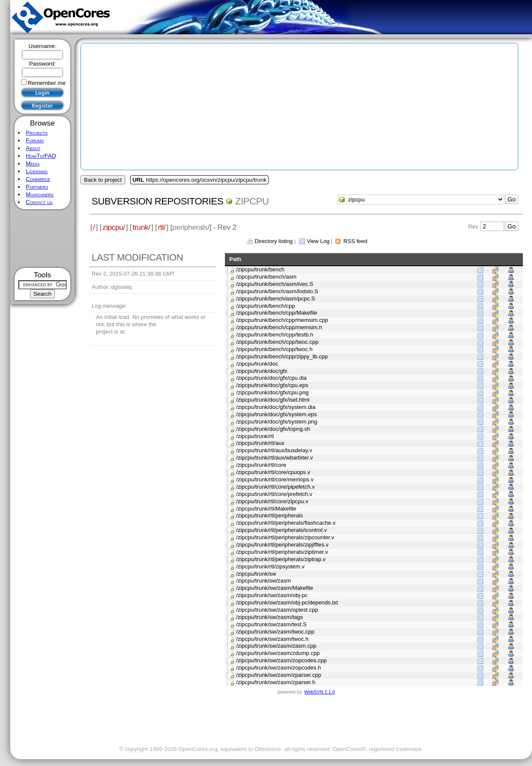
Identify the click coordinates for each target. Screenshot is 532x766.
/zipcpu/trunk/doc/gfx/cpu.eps (272, 385)
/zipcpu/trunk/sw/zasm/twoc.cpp (275, 632)
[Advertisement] (43, 239)
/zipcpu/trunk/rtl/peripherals (269, 515)
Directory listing (274, 241)
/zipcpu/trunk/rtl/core (261, 465)
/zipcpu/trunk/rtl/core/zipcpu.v (272, 501)
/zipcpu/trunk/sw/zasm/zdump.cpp (278, 653)
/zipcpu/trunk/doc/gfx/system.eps (276, 414)
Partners (37, 187)
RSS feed (356, 241)
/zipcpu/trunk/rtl (255, 436)
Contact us (39, 202)
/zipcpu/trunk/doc (257, 364)
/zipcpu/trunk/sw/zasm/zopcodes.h (278, 668)
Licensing (37, 171)
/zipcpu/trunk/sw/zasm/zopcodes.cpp (281, 660)
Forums (35, 140)
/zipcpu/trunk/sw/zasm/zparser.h (276, 682)
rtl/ (162, 227)
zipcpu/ (114, 227)
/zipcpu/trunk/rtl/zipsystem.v (270, 566)
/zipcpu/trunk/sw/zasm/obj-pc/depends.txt (287, 602)
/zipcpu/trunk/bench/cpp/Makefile (276, 313)
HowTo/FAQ (41, 156)
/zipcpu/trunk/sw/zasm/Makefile (275, 588)
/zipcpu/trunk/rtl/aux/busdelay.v (274, 450)
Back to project (103, 180)
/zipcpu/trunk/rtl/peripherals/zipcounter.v (285, 537)
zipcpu (252, 201)
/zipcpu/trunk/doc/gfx (262, 371)
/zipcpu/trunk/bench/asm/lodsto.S (277, 291)
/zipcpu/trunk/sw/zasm (263, 581)
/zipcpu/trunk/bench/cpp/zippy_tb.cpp (282, 356)
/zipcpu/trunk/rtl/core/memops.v (275, 479)
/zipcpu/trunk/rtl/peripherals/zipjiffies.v (282, 545)
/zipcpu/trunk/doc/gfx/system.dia (276, 407)
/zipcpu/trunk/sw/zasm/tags (269, 617)
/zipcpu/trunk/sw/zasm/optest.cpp (277, 610)
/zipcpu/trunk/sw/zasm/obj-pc (272, 595)
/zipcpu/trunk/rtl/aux (260, 443)
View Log (318, 241)
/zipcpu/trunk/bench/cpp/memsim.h (279, 327)
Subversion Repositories (157, 201)
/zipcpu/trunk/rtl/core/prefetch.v (274, 494)
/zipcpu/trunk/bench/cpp (265, 306)
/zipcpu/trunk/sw (256, 574)
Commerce (38, 179)
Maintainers (39, 194)
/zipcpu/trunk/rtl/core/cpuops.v (273, 472)
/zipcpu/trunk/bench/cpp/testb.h (275, 335)
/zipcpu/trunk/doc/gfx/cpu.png (272, 392)
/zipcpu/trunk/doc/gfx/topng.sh (273, 429)
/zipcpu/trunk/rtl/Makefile (266, 509)
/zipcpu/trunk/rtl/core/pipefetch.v (275, 487)
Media (33, 164)
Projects (37, 133)
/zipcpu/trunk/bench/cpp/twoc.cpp (277, 342)
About (33, 148)
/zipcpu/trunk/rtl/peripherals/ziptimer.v (282, 552)
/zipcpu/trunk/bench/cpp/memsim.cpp (282, 320)
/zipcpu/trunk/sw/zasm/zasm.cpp (276, 646)
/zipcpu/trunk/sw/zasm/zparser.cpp (279, 675)
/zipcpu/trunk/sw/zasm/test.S (271, 624)
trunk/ (142, 227)
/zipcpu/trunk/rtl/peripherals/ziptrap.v (281, 559)
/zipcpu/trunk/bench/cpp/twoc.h (274, 349)
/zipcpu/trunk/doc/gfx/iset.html (273, 400)
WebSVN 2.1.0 (319, 692)
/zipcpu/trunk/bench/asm (266, 277)
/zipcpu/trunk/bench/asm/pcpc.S (275, 299)
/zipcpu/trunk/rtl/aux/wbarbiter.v (274, 458)
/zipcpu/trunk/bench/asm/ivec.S (275, 284)
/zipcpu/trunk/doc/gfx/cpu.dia (271, 378)
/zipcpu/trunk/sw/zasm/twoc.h (272, 639)
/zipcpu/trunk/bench (260, 269)
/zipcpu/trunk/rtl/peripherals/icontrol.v (281, 530)
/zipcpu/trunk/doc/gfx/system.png (276, 422)
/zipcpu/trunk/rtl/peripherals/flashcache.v (286, 523)
